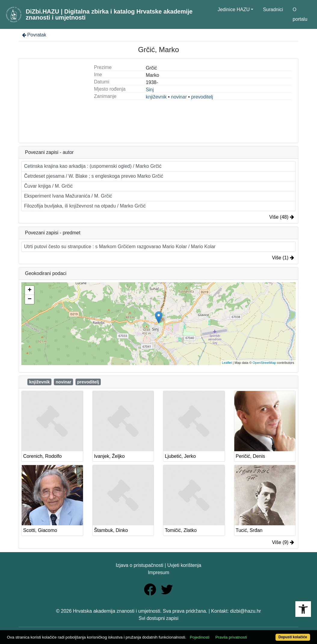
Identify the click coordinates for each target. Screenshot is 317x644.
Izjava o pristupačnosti (140, 565)
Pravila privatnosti (231, 637)
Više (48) (282, 217)
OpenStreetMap (264, 363)
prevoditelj (202, 97)
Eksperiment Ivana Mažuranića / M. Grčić (68, 196)
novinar (179, 97)
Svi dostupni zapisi (159, 618)
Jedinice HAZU (234, 9)
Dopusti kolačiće (293, 637)
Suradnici (273, 9)
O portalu (300, 14)
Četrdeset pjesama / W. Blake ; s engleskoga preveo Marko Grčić (94, 176)
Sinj (150, 90)
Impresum (158, 572)
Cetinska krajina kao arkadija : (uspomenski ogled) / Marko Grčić (93, 166)
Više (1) (283, 258)
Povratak (34, 35)
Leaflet (227, 363)
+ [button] (30, 290)
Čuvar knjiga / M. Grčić (48, 186)
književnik (156, 97)
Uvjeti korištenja (184, 565)
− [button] (30, 299)
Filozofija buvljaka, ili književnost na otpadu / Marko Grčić (85, 206)
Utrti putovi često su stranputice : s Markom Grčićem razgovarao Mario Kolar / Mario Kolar (120, 247)
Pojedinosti (200, 637)
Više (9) (283, 542)
